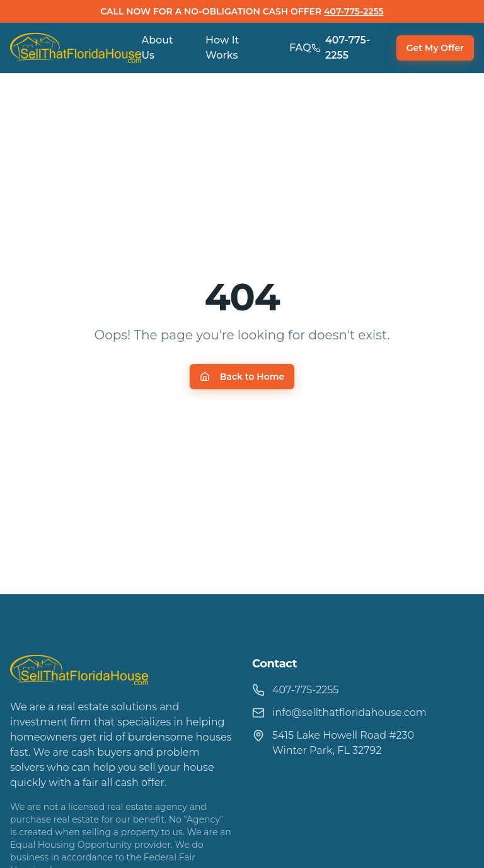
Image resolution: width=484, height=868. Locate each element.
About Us (157, 48)
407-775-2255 (354, 11)
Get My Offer (435, 48)
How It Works (222, 48)
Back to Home (242, 377)
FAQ (300, 48)
